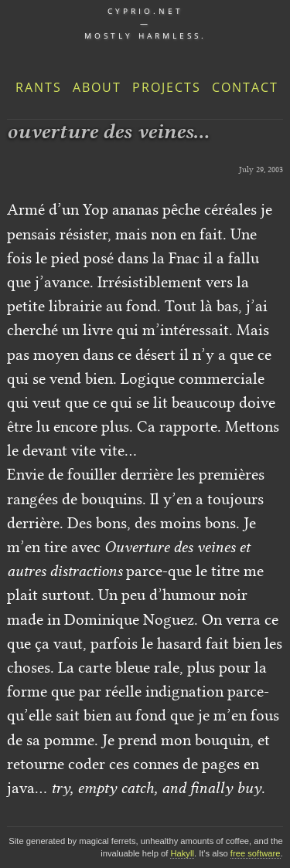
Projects (167, 87)
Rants (39, 87)
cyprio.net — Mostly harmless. (145, 23)
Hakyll (182, 853)
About (97, 87)
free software (256, 853)
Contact (245, 87)
